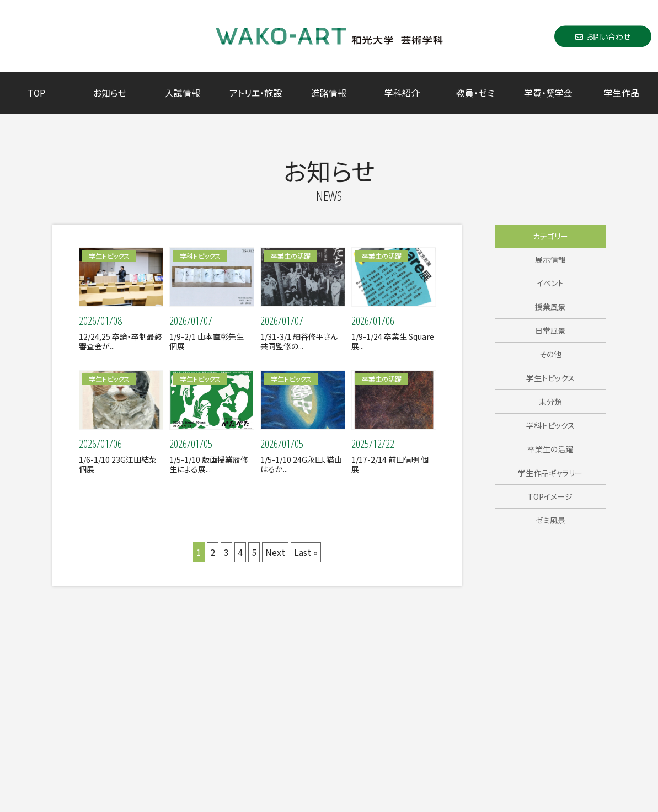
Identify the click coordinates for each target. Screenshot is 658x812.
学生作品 (622, 93)
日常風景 (550, 330)
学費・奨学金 (548, 93)
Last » (306, 552)
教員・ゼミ (475, 93)
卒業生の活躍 (550, 449)
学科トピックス (550, 425)
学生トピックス (550, 378)
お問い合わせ (603, 36)
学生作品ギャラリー (550, 473)
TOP (36, 93)
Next (275, 552)
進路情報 (329, 93)
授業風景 (550, 307)
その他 (550, 354)
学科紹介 (402, 93)
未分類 (550, 402)
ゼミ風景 (550, 520)
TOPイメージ (550, 496)
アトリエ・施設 (256, 93)
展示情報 (550, 259)
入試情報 (183, 93)
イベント (550, 283)
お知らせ (110, 93)
